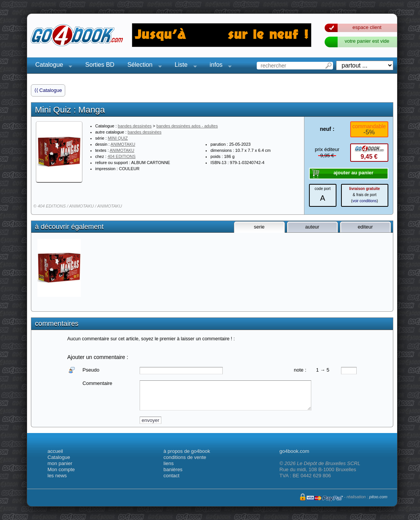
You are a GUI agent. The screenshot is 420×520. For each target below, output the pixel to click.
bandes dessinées (135, 126)
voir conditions (365, 201)
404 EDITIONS (121, 156)
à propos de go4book (187, 451)
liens (169, 463)
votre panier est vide (367, 41)
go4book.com (294, 451)
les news (57, 476)
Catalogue (52, 66)
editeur (365, 227)
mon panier (60, 463)
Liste (183, 66)
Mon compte (61, 469)
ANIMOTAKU (123, 144)
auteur (312, 227)
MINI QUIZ (118, 138)
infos (219, 66)
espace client (367, 27)
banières (173, 469)
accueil (55, 451)
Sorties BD (100, 65)
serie (259, 227)
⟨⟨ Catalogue (48, 90)
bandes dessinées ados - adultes (187, 126)
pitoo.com (378, 497)
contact (172, 476)
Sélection (142, 66)
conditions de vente (185, 457)
